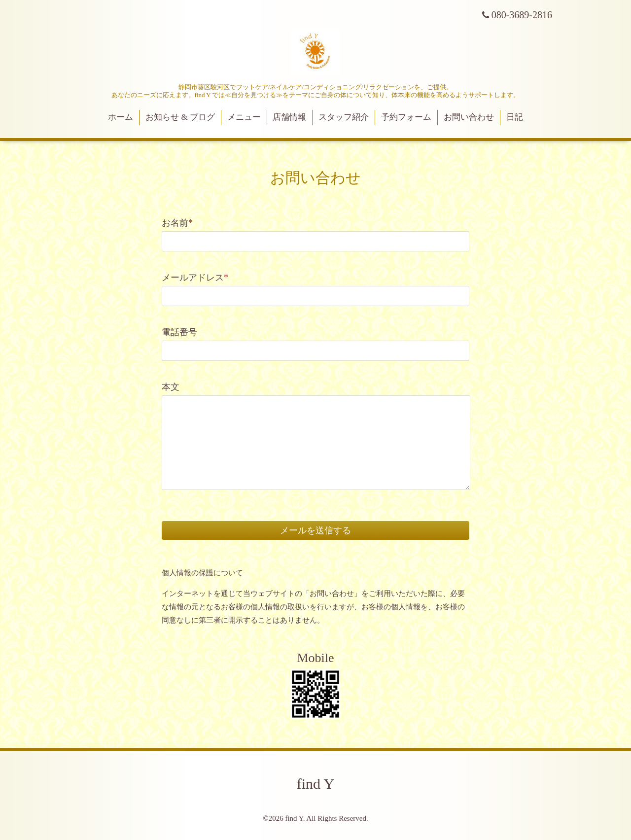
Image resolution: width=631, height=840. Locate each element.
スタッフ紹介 (344, 117)
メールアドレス (195, 278)
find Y (315, 784)
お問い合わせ (469, 117)
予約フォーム (406, 117)
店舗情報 (289, 117)
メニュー (244, 117)
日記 (515, 117)
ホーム (121, 117)
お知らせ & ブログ (180, 117)
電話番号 (179, 332)
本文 (171, 387)
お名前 (177, 223)
